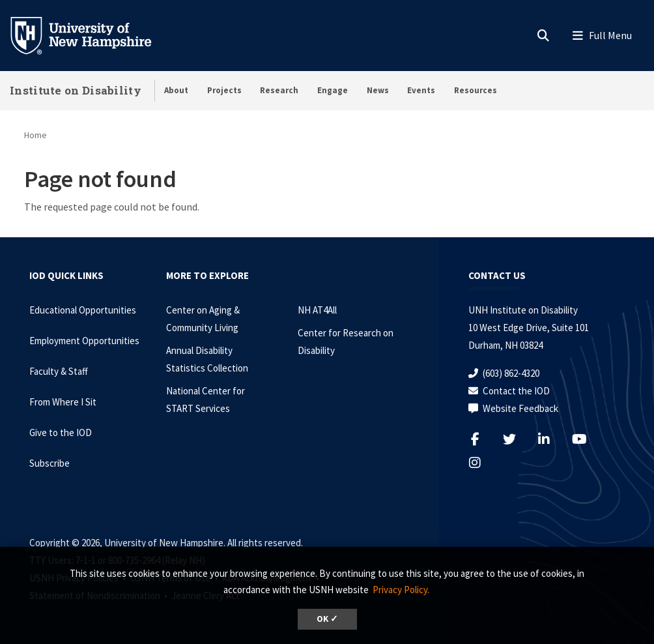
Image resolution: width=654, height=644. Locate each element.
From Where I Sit (63, 402)
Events (421, 90)
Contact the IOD (516, 391)
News (378, 90)
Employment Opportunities (84, 341)
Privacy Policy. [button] (401, 590)
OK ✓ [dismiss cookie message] (327, 619)
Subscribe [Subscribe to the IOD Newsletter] (50, 463)
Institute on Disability (76, 90)
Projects (224, 90)
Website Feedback (520, 408)
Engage (333, 90)
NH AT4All (317, 310)
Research (279, 90)
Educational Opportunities (83, 310)
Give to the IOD (61, 432)
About (176, 90)
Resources (476, 90)
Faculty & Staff (59, 371)
